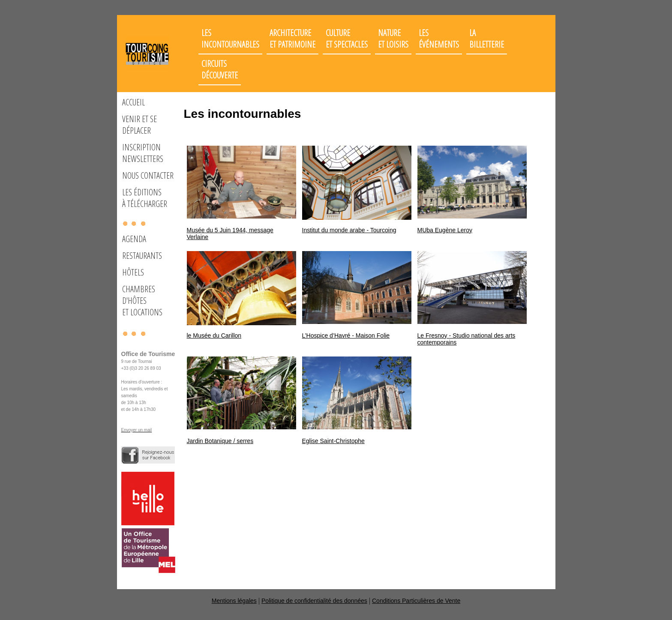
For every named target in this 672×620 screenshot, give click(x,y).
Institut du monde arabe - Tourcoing (349, 230)
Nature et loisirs (393, 39)
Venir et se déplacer (139, 125)
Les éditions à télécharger (145, 198)
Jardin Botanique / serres (220, 441)
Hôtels (133, 272)
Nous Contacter (148, 175)
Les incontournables (230, 39)
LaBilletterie (487, 39)
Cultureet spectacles (347, 39)
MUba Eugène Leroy (445, 230)
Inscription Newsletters (143, 153)
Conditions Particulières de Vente (416, 601)
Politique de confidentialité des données (314, 601)
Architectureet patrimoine (292, 39)
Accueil (133, 102)
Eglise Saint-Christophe (333, 441)
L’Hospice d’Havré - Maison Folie (346, 335)
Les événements (439, 39)
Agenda (134, 239)
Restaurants (142, 256)
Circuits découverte (220, 69)
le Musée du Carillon (214, 335)
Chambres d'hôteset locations (142, 301)
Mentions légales (234, 601)
